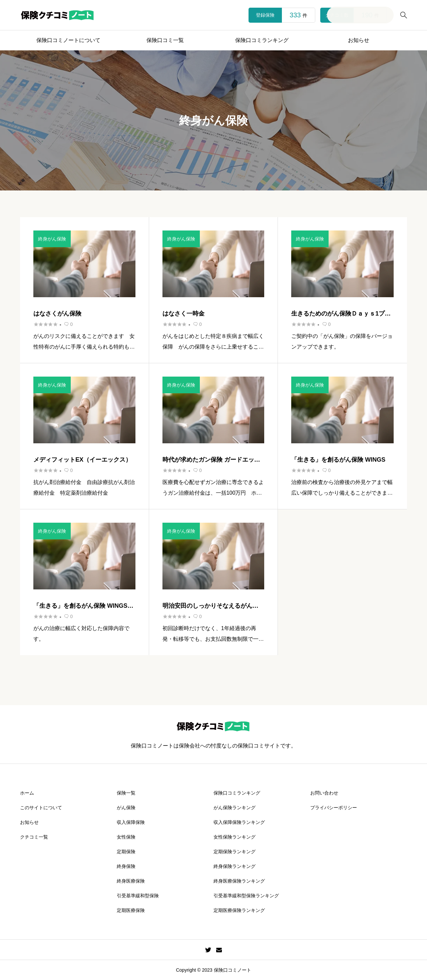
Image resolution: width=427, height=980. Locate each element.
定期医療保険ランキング (239, 910)
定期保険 (126, 852)
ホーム (27, 793)
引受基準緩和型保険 (138, 896)
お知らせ (359, 40)
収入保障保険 (131, 822)
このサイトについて (41, 808)
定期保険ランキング (235, 852)
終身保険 (126, 866)
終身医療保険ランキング (239, 881)
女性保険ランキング (235, 837)
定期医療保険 (131, 910)
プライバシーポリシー (334, 808)
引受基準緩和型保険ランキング (246, 896)
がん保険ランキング (235, 808)
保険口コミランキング (262, 40)
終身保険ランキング (235, 866)
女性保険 (126, 837)
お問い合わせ (324, 793)
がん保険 (126, 808)
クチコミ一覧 (34, 837)
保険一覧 (126, 793)
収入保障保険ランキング (239, 822)
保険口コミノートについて (68, 40)
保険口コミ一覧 (165, 40)
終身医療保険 (131, 881)
